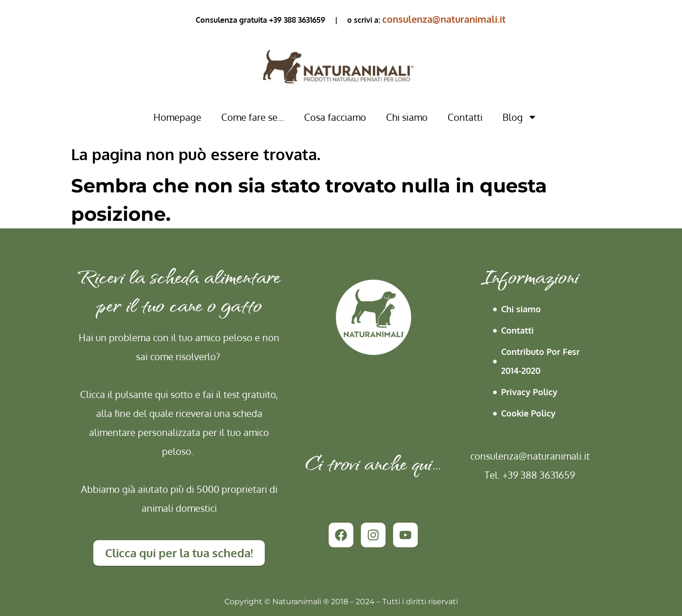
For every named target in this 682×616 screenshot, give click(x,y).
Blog (520, 117)
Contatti (465, 117)
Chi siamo (407, 117)
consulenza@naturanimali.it (444, 19)
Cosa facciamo (335, 117)
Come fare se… (253, 117)
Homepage (177, 117)
